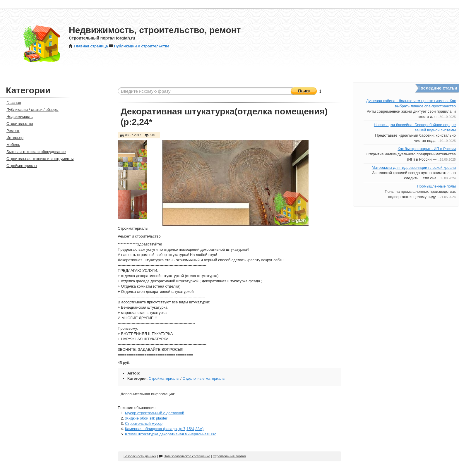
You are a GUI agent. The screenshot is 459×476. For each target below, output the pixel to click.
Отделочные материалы (204, 378)
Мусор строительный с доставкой (155, 413)
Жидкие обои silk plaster (146, 418)
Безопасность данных (140, 456)
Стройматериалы (164, 378)
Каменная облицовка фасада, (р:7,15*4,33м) (164, 429)
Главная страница (88, 46)
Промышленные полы (436, 186)
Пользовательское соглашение (184, 456)
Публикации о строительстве (139, 46)
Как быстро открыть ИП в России (427, 149)
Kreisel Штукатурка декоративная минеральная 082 (171, 434)
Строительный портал (229, 456)
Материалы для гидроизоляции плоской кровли (414, 167)
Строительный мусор (144, 423)
